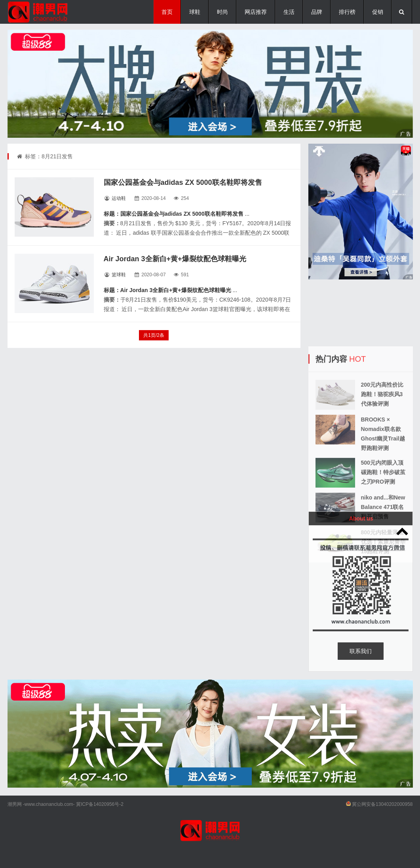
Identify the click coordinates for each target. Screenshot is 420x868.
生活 (289, 12)
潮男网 (15, 804)
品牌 (317, 12)
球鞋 (195, 12)
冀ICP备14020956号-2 (100, 804)
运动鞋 (119, 198)
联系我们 (361, 651)
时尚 (222, 12)
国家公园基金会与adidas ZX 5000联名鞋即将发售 (183, 182)
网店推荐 (256, 12)
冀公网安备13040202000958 (382, 804)
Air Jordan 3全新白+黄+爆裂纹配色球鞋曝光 (175, 259)
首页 (167, 12)
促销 (378, 12)
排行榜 (347, 12)
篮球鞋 (119, 275)
